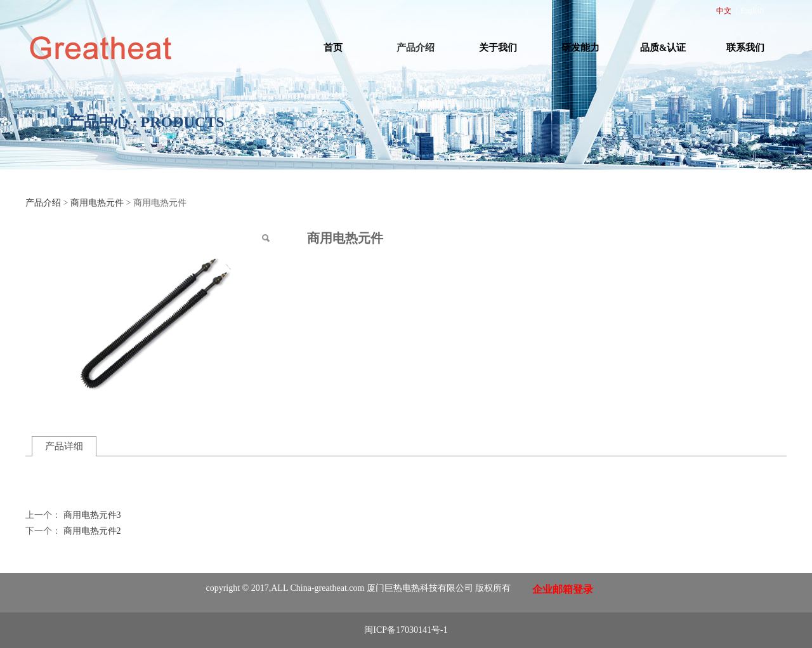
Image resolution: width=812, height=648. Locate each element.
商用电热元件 (97, 203)
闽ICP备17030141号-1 (406, 630)
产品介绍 (416, 48)
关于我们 (498, 48)
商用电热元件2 (92, 531)
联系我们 (745, 48)
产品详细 (64, 446)
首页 (333, 48)
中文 (724, 11)
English (752, 11)
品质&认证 (663, 48)
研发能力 (580, 48)
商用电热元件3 (92, 515)
